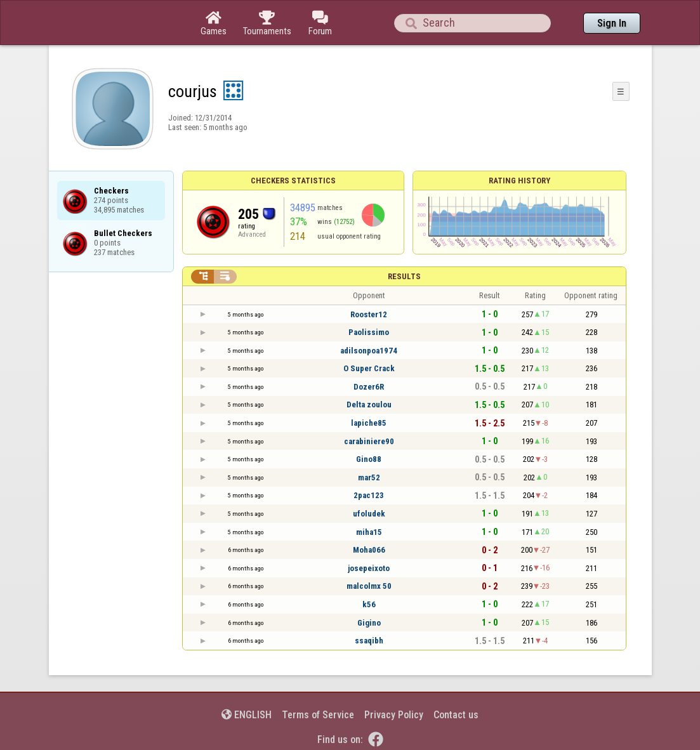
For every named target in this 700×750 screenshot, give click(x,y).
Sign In (612, 23)
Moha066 (369, 550)
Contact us (456, 715)
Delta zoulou (369, 405)
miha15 (369, 532)
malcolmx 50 (369, 586)
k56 (369, 604)
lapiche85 (369, 423)
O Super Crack (369, 368)
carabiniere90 (369, 441)
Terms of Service (318, 715)
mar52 (369, 477)
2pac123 (369, 495)
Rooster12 (369, 314)
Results (404, 276)
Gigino (369, 623)
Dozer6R (369, 387)
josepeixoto (369, 568)
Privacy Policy (394, 715)
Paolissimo (369, 332)
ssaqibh (369, 641)
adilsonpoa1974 (369, 351)
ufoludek (369, 514)
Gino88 (369, 459)
